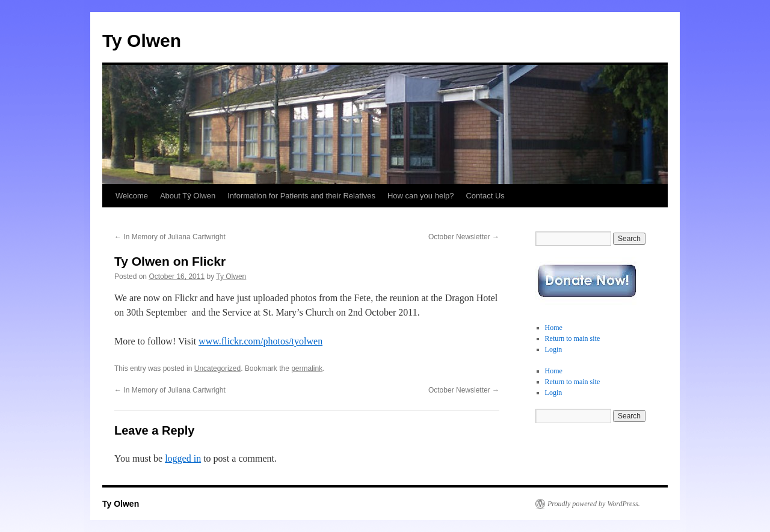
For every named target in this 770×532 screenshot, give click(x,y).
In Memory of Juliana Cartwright (170, 237)
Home (554, 328)
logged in (183, 458)
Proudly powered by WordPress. (594, 504)
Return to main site (573, 338)
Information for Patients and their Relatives (301, 196)
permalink (307, 368)
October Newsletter (464, 237)
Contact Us (485, 196)
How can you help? (421, 196)
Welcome (132, 196)
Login (554, 349)
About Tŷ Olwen (188, 196)
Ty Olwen (142, 41)
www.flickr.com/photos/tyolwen (260, 341)
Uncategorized (217, 368)
